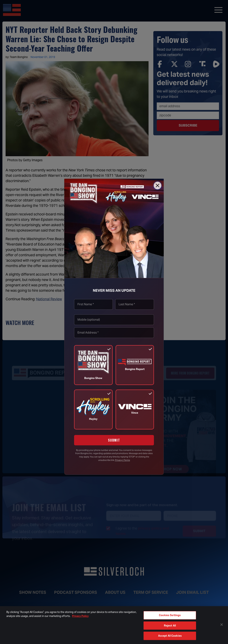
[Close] (158, 186)
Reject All (170, 626)
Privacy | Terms (122, 460)
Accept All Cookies (170, 636)
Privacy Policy (80, 616)
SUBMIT (114, 440)
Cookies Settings (170, 615)
